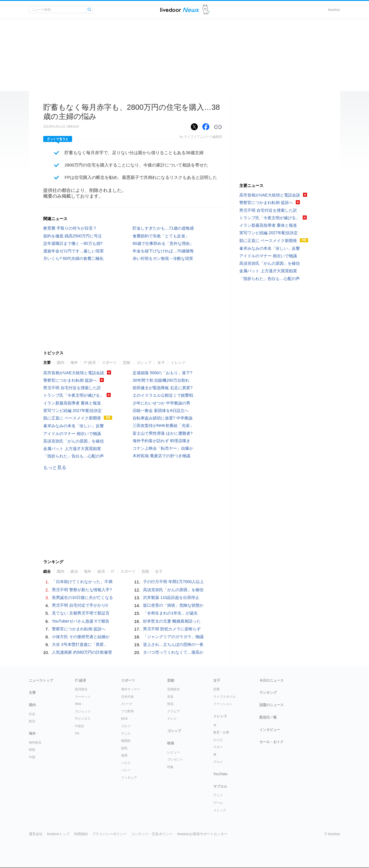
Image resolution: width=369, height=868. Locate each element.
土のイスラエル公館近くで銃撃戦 (163, 395)
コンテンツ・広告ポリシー (152, 834)
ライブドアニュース (180, 10)
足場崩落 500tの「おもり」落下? (162, 373)
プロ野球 (127, 711)
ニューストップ (41, 680)
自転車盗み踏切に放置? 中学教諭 (163, 418)
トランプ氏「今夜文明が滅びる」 (74, 395)
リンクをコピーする (218, 127)
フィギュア (129, 778)
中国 (32, 757)
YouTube (221, 774)
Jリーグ (127, 704)
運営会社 (36, 834)
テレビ (172, 718)
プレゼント (175, 759)
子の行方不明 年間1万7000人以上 (173, 582)
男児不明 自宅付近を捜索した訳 (72, 388)
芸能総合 (174, 689)
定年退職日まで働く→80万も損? (73, 243)
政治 (74, 571)
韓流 (170, 704)
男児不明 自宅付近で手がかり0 (80, 605)
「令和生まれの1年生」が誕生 (170, 613)
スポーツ (109, 363)
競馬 (124, 748)
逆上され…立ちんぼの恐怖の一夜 (173, 644)
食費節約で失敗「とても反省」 (161, 236)
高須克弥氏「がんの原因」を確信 (74, 441)
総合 (47, 571)
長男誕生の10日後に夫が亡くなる (82, 597)
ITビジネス (83, 718)
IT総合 (80, 726)
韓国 (32, 750)
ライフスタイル (224, 697)
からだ (218, 740)
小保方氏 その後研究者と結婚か (81, 637)
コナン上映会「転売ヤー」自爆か (163, 448)
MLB (124, 718)
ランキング (268, 693)
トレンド (178, 363)
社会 (32, 714)
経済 (101, 571)
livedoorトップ (58, 834)
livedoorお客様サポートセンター (202, 834)
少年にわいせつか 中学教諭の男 (161, 403)
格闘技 (126, 741)
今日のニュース (272, 680)
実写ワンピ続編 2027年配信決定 (73, 411)
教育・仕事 (221, 732)
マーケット (83, 697)
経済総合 (81, 689)
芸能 (127, 363)
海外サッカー (131, 689)
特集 (170, 767)
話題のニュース (272, 705)
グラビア (174, 711)
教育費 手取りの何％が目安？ (70, 228)
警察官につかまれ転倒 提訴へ (70, 380)
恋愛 (216, 689)
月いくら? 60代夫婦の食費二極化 (73, 258)
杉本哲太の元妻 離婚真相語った (172, 621)
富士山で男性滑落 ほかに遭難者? (163, 433)
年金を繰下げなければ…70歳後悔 (163, 251)
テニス (126, 733)
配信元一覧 (268, 717)
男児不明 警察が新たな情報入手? (82, 590)
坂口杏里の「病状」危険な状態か (173, 605)
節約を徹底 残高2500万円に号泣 (73, 236)
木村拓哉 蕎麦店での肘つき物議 (161, 456)
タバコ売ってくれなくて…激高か (173, 652)
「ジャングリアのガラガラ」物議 (173, 637)
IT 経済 (90, 363)
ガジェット (83, 711)
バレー (126, 770)
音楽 (170, 697)
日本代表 (127, 697)
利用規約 (81, 834)
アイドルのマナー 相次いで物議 (72, 434)
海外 (74, 363)
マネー (218, 747)
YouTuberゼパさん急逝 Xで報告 (81, 621)
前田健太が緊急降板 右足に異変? (163, 388)
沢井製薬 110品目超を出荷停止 (171, 597)
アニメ (218, 795)
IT (113, 571)
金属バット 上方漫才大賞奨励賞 (72, 449)
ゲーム (218, 803)
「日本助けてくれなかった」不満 (82, 582)
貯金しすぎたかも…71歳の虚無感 (163, 228)
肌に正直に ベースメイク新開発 (72, 418)
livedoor (334, 10)
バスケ (126, 763)
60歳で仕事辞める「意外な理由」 (163, 243)
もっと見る (55, 467)
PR (77, 733)
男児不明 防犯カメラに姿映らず (172, 629)
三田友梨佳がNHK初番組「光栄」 (163, 426)
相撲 (124, 755)
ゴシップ (144, 363)
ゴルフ (126, 726)
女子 (161, 363)
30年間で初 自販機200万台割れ (161, 380)
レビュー (174, 752)
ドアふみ (206, 10)
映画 (171, 743)
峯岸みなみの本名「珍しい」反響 (74, 426)
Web (78, 704)
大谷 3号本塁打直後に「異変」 (80, 644)
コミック (220, 810)
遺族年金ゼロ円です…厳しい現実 (74, 251)
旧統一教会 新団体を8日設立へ (161, 411)
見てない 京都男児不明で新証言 (81, 613)
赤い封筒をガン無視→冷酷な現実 (163, 258)
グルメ (218, 762)
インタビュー (270, 730)
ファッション (223, 704)
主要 (47, 363)
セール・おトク (272, 742)
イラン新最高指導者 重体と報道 (72, 403)
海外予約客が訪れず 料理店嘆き (161, 441)
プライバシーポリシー (110, 834)
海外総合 (35, 742)
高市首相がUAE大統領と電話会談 (74, 373)
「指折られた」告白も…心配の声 (74, 456)
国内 (61, 363)
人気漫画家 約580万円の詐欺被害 (82, 652)
